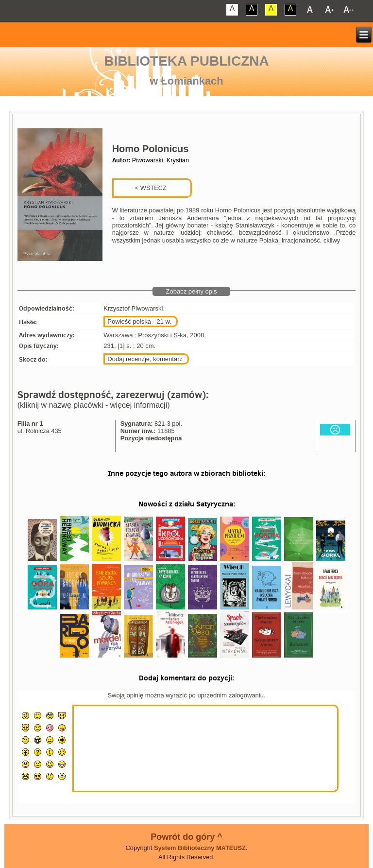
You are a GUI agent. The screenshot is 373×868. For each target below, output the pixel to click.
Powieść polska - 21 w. (139, 321)
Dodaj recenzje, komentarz (145, 359)
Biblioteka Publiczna (186, 61)
